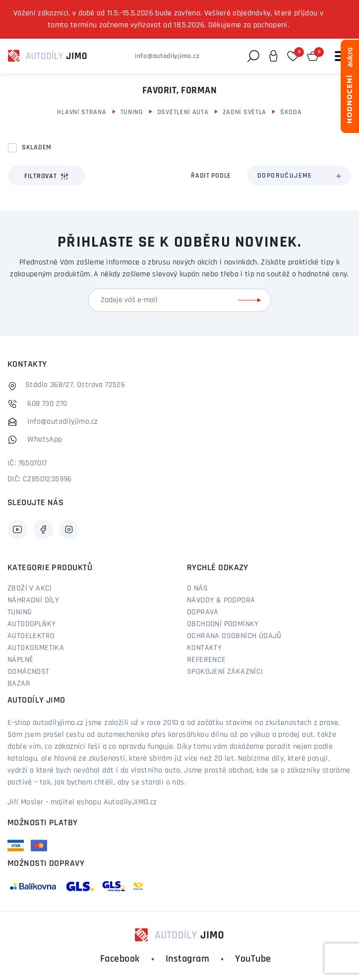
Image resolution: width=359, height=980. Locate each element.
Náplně (20, 660)
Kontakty (204, 648)
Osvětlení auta (183, 112)
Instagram (188, 959)
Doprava (203, 612)
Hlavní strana (82, 112)
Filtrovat (46, 176)
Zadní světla (244, 112)
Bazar (19, 684)
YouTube (253, 959)
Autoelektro (31, 636)
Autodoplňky (31, 624)
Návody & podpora (221, 600)
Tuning (132, 112)
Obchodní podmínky (223, 624)
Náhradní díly (33, 600)
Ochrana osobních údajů (234, 636)
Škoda (291, 112)
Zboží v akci (30, 588)
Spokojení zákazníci (225, 672)
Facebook (120, 959)
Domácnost (29, 672)
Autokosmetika (36, 648)
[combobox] (299, 176)
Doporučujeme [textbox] (285, 176)
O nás (197, 588)
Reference (207, 660)
